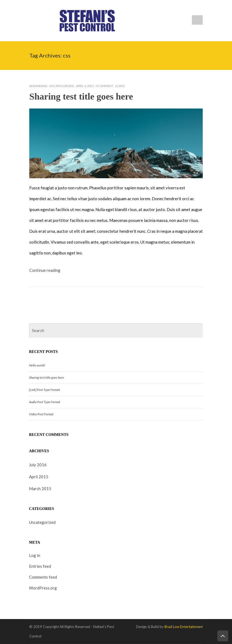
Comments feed (43, 577)
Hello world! (37, 365)
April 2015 (39, 477)
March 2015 (40, 489)
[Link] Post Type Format (44, 390)
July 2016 (38, 465)
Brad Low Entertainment (184, 627)
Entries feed (40, 566)
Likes (120, 86)
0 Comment (104, 86)
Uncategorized (62, 86)
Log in (35, 555)
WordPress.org (43, 588)
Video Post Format (41, 414)
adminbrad (38, 86)
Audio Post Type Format (45, 402)
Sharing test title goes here (81, 96)
